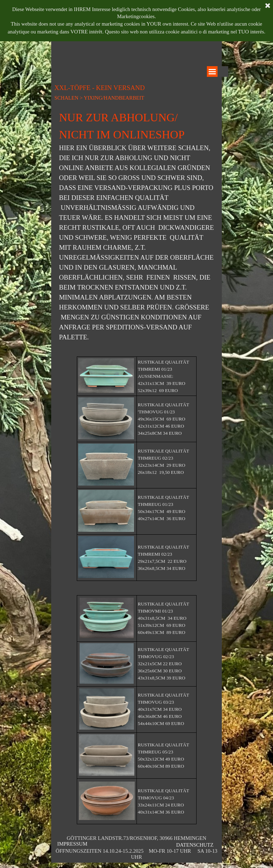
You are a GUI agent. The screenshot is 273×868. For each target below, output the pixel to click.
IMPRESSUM (72, 844)
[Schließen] (268, 6)
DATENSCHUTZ (195, 845)
